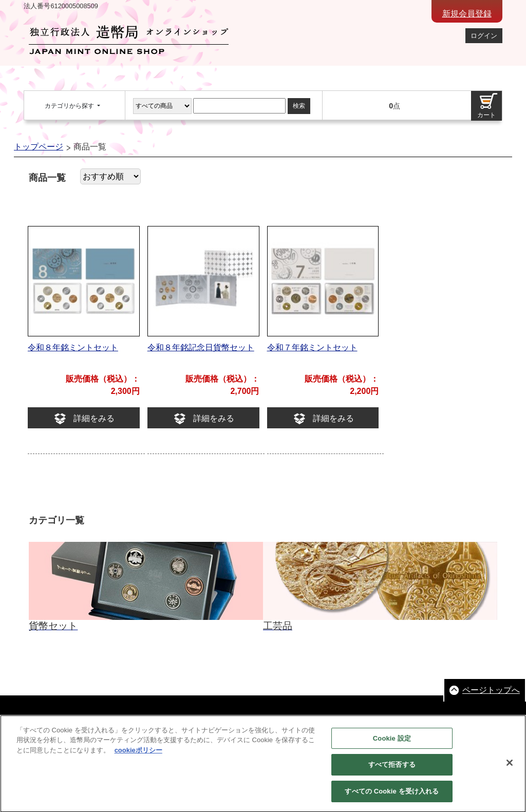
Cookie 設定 (392, 745)
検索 (299, 106)
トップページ (39, 147)
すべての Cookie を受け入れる (392, 798)
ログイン (484, 36)
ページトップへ (491, 690)
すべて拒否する (392, 772)
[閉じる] (510, 769)
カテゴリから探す (70, 106)
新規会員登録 (467, 14)
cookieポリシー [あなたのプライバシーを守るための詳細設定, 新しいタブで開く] (138, 757)
